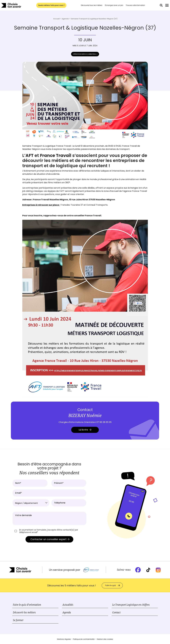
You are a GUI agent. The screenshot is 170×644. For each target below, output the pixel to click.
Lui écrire (85, 430)
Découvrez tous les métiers (92, 5)
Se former (18, 620)
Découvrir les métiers (24, 612)
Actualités (68, 605)
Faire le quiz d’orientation (27, 605)
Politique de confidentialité (84, 639)
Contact (116, 612)
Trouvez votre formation (135, 5)
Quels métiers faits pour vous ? (51, 5)
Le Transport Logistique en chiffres (131, 605)
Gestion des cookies (105, 639)
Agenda (67, 612)
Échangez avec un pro (114, 5)
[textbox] (31, 503)
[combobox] (31, 503)
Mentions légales (64, 639)
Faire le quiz (111, 585)
